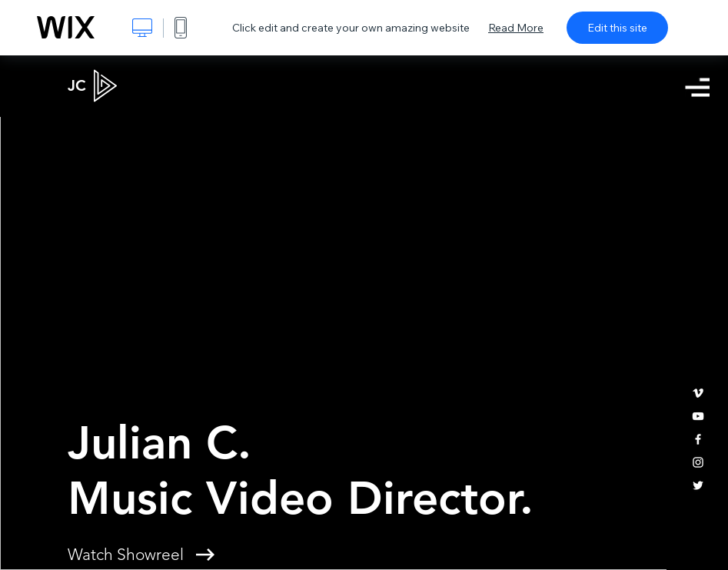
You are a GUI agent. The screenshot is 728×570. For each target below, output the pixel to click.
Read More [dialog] (516, 28)
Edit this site (617, 28)
